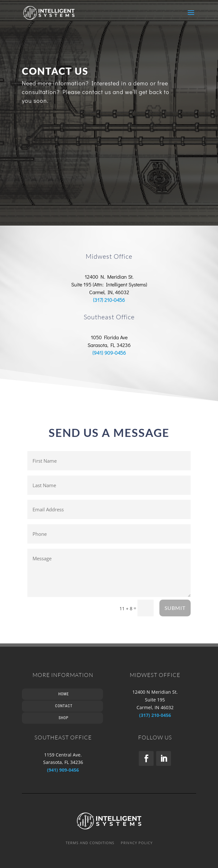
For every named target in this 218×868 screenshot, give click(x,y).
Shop (64, 718)
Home (64, 694)
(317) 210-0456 (109, 300)
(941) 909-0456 (109, 353)
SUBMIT (175, 608)
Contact (64, 706)
